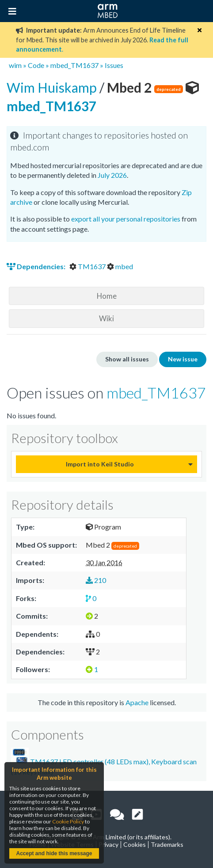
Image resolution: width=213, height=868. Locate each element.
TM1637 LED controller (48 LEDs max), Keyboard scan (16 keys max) (104, 761)
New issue (183, 359)
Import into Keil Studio (100, 464)
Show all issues (127, 359)
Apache (137, 702)
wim (15, 65)
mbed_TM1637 (74, 65)
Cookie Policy (68, 821)
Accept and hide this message (54, 853)
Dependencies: (37, 266)
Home (107, 296)
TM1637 (88, 266)
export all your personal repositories (126, 219)
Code (36, 65)
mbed (120, 266)
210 (96, 580)
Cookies (135, 844)
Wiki (106, 318)
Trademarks (167, 844)
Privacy (108, 844)
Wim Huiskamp (53, 87)
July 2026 (112, 175)
